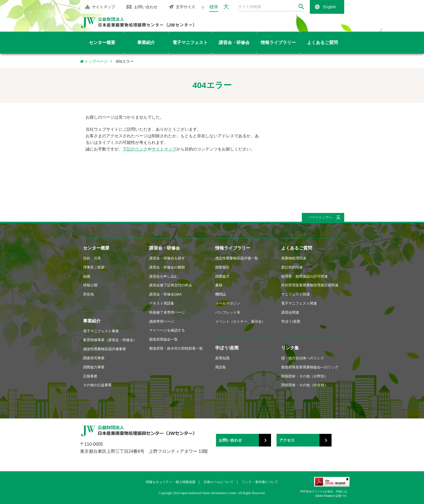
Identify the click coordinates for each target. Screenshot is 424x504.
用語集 (221, 367)
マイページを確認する (167, 330)
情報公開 (90, 285)
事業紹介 (92, 321)
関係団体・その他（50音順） (305, 385)
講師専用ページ (162, 321)
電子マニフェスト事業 (101, 331)
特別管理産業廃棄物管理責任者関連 (310, 285)
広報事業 (90, 376)
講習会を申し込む (163, 276)
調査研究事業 (94, 358)
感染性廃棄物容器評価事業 (105, 349)
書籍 (219, 285)
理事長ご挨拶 (94, 267)
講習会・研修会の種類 (167, 267)
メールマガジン (228, 303)
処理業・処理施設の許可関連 (304, 276)
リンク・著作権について (260, 482)
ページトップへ (320, 217)
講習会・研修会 (165, 248)
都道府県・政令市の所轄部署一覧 (176, 348)
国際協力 (222, 276)
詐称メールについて (219, 482)
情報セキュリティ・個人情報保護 (171, 482)
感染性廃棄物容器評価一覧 (237, 258)
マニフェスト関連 (296, 294)
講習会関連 (290, 312)
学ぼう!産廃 (227, 348)
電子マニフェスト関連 (299, 303)
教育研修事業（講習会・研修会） (110, 340)
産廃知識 (222, 358)
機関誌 (221, 294)
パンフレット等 (228, 312)
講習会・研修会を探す (167, 258)
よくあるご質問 (297, 248)
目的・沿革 (92, 258)
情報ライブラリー (233, 248)
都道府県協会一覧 (163, 339)
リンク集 (290, 348)
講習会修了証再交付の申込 (171, 285)
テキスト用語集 (162, 303)
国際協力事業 (94, 367)
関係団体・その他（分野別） (304, 376)
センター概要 (96, 248)
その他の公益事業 (97, 385)
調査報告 (222, 267)
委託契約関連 (292, 267)
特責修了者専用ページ (167, 312)
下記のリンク (135, 149)
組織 (87, 276)
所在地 (88, 294)
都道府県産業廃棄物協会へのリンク (310, 367)
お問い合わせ (146, 7)
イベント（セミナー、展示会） (240, 321)
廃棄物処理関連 (294, 258)
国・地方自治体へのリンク (303, 358)
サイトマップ (103, 7)
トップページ (94, 61)
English (330, 7)
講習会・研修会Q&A (165, 294)
